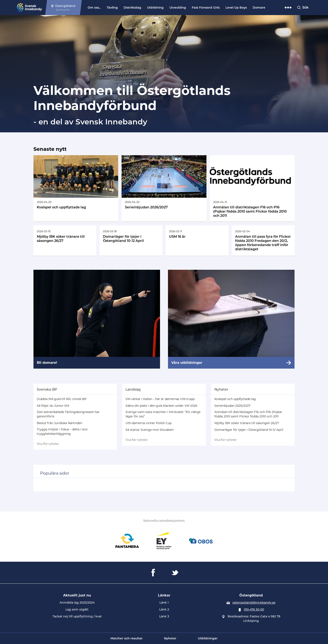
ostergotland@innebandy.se (254, 603)
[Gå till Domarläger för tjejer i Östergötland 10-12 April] (131, 240)
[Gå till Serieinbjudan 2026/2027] (164, 188)
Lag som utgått (77, 609)
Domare (259, 8)
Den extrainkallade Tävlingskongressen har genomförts (68, 414)
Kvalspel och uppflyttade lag (235, 399)
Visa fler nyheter (48, 444)
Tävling (112, 8)
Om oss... (94, 8)
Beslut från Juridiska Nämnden (60, 423)
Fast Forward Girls (206, 8)
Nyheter (170, 638)
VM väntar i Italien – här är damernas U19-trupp (160, 399)
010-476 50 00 (254, 609)
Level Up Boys (236, 8)
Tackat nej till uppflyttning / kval (77, 616)
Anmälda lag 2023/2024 (77, 603)
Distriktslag (132, 8)
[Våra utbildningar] (231, 319)
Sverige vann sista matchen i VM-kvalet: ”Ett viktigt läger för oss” (163, 414)
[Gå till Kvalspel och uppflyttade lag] (76, 188)
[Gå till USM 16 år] (197, 240)
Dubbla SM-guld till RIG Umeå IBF (62, 399)
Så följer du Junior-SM (53, 406)
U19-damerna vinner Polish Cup (149, 423)
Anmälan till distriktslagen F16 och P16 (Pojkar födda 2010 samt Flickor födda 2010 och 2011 (248, 414)
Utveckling (178, 8)
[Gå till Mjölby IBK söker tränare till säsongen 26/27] (65, 240)
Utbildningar (208, 638)
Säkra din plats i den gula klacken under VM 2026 (161, 406)
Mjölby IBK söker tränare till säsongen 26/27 (247, 423)
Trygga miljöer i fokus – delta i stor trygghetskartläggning (62, 432)
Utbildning (155, 8)
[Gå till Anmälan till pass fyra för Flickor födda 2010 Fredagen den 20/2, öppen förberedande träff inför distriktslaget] (263, 240)
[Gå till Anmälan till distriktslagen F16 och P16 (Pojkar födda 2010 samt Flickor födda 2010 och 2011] (252, 188)
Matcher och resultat (126, 638)
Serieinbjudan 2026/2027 (232, 406)
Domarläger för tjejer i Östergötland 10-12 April (249, 430)
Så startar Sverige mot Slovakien (150, 430)
